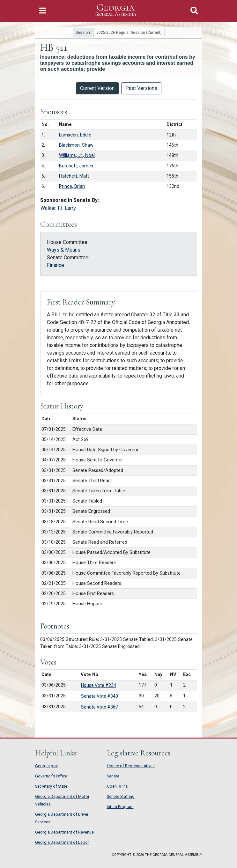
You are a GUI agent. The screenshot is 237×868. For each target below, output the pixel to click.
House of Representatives (131, 766)
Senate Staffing (121, 796)
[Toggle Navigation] (43, 11)
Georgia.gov (46, 766)
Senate (113, 776)
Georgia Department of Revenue (64, 832)
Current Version (97, 88)
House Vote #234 (99, 685)
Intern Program (120, 807)
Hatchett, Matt (74, 176)
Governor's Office (51, 776)
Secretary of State (51, 786)
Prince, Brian (72, 186)
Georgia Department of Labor (62, 842)
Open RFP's (117, 786)
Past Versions (141, 88)
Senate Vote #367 (100, 707)
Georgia (115, 10)
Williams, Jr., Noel (77, 155)
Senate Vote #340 (100, 696)
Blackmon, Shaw (76, 145)
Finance (56, 265)
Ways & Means (64, 250)
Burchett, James (76, 166)
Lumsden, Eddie (75, 135)
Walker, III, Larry (58, 208)
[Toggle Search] (194, 11)
